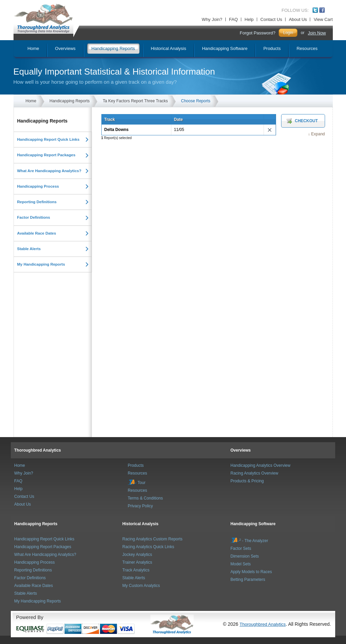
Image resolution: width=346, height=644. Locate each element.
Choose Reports (196, 101)
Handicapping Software (253, 524)
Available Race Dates (37, 233)
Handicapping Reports (70, 101)
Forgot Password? (257, 33)
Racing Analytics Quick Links (148, 547)
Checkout (306, 121)
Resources (137, 473)
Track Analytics (136, 570)
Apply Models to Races (251, 572)
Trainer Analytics (137, 562)
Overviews (241, 450)
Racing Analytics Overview (254, 473)
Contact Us (271, 19)
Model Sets (241, 564)
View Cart (323, 19)
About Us (298, 19)
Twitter (315, 10)
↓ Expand (316, 134)
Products (136, 465)
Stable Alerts (29, 249)
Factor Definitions (34, 217)
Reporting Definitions (37, 202)
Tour (137, 483)
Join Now (317, 33)
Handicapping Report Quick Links (48, 139)
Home (31, 101)
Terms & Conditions (145, 498)
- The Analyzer (249, 541)
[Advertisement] (54, 320)
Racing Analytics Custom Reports (152, 539)
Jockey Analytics (137, 555)
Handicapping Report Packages (46, 155)
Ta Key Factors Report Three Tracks (135, 101)
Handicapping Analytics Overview (260, 465)
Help (249, 19)
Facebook (322, 10)
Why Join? (212, 19)
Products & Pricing (247, 481)
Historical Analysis (140, 524)
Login (288, 33)
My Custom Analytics (141, 586)
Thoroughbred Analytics (38, 450)
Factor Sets (241, 548)
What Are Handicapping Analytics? (49, 171)
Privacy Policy (140, 506)
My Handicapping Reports (41, 264)
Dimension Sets (245, 556)
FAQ (233, 19)
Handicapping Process (38, 186)
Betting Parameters (248, 580)
